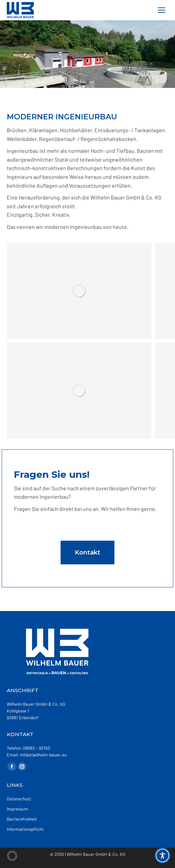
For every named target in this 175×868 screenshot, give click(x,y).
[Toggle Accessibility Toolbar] (162, 855)
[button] (12, 856)
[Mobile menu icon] (161, 10)
